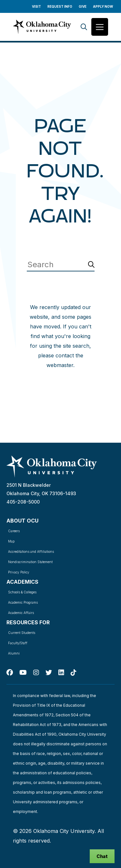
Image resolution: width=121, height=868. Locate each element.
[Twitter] (49, 673)
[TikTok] (74, 673)
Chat (102, 856)
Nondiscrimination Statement (30, 562)
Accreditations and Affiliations (31, 552)
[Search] (84, 27)
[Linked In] (61, 673)
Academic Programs (23, 602)
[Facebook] (10, 673)
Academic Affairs (21, 613)
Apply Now (103, 6)
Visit (36, 6)
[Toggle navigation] (100, 27)
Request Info (60, 6)
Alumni (14, 653)
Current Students (22, 633)
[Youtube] (23, 673)
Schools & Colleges (22, 592)
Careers (14, 531)
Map (11, 541)
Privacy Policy (19, 572)
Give (83, 6)
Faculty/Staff (18, 643)
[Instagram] (36, 673)
